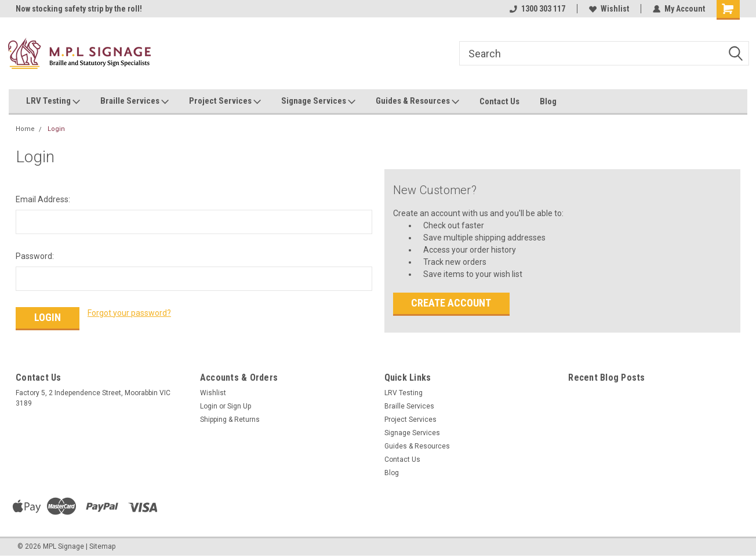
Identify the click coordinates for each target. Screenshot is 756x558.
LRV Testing (53, 101)
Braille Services (135, 101)
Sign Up (239, 406)
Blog (548, 101)
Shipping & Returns (230, 420)
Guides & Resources (417, 101)
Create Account (451, 303)
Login (56, 129)
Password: (35, 256)
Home (25, 129)
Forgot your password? (129, 313)
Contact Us (499, 101)
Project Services (225, 101)
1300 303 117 (537, 9)
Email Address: (43, 199)
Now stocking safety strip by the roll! (79, 9)
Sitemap (102, 546)
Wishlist (609, 9)
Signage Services (318, 101)
